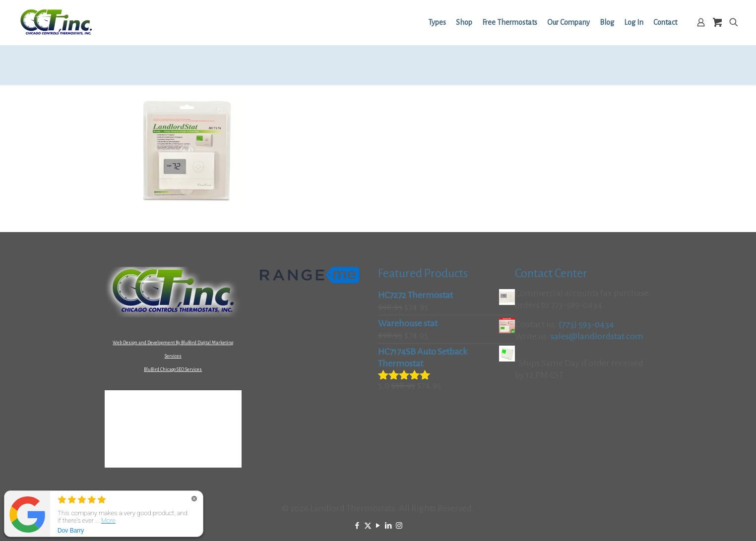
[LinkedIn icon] (389, 526)
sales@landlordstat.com (597, 336)
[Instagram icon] (399, 526)
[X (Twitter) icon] (368, 526)
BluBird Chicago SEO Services (173, 369)
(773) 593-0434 (586, 324)
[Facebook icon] (357, 526)
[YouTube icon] (378, 526)
